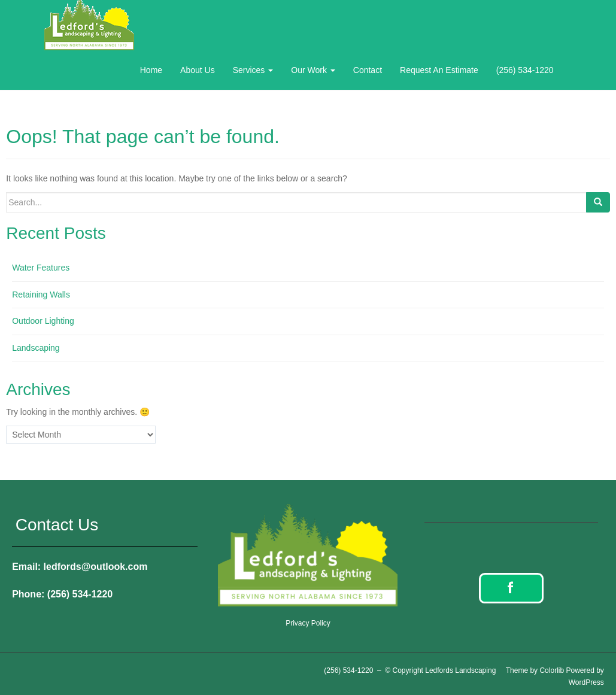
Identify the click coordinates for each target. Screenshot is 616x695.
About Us (198, 70)
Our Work (313, 70)
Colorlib (552, 670)
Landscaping (36, 348)
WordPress (586, 682)
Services (253, 70)
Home (151, 70)
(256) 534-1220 (525, 70)
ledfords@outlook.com (96, 567)
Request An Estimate (439, 70)
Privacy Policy (308, 623)
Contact (368, 70)
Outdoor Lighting (43, 321)
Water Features (41, 268)
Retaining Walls (41, 295)
